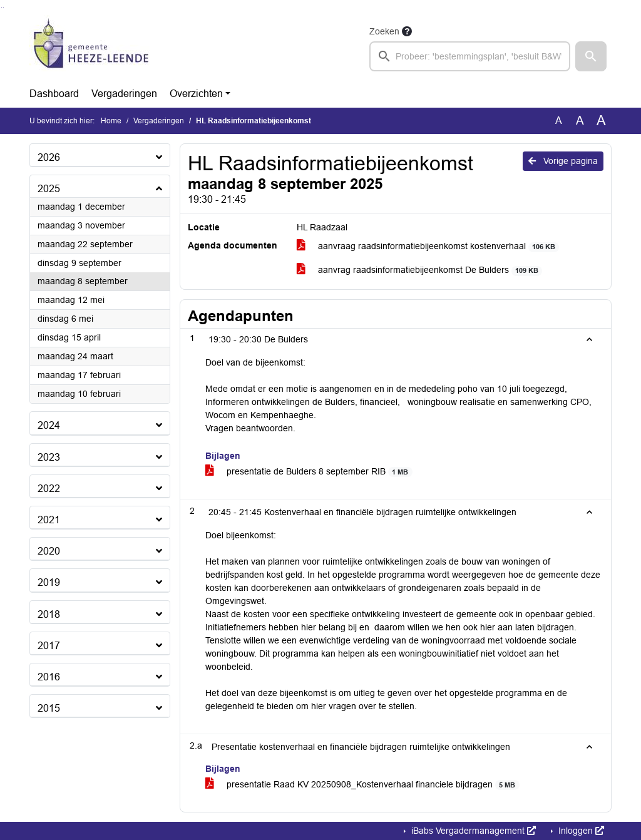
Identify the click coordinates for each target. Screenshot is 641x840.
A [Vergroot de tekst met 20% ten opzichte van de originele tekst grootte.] (580, 120)
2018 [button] (49, 614)
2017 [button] (49, 646)
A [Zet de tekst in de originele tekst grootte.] (559, 120)
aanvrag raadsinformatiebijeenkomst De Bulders (420, 270)
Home (111, 121)
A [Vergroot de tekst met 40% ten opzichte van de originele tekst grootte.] (601, 121)
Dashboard (54, 94)
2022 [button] (49, 489)
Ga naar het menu (3, 8)
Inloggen (580, 831)
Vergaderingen (124, 94)
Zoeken (384, 31)
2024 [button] (49, 425)
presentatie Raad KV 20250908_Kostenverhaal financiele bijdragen (362, 785)
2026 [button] (49, 157)
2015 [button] (49, 708)
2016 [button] (49, 677)
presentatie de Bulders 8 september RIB (309, 472)
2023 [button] (49, 457)
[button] (591, 56)
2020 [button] (49, 551)
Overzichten (196, 94)
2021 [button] (49, 520)
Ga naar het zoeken (2, 8)
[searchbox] (470, 56)
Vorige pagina (563, 161)
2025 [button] (49, 189)
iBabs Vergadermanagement (472, 831)
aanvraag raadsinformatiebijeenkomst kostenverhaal (428, 246)
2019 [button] (49, 582)
